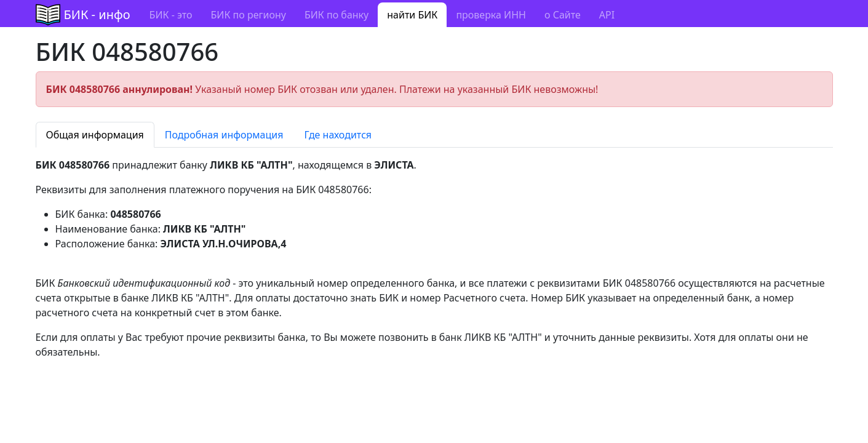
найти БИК (412, 15)
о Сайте (563, 15)
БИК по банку (336, 15)
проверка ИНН (491, 15)
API (607, 15)
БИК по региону (248, 15)
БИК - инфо (97, 14)
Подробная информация (224, 135)
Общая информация (95, 135)
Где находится (338, 135)
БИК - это (171, 15)
